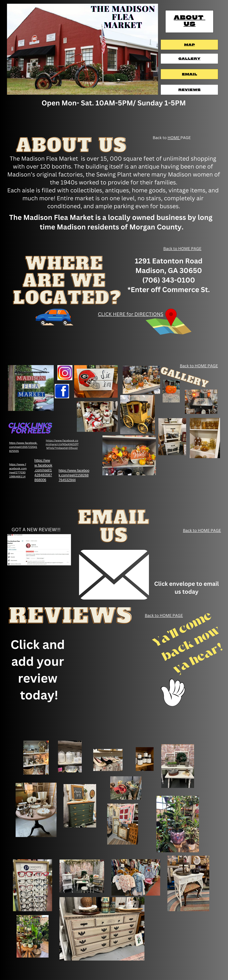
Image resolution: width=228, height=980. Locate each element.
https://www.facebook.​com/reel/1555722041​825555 (23, 447)
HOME (174, 138)
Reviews (190, 90)
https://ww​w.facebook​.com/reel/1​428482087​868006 (43, 470)
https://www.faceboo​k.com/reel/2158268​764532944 (74, 475)
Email (190, 74)
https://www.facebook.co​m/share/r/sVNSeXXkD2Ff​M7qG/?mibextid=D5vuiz (62, 444)
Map (190, 45)
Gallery (190, 59)
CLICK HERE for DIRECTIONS (131, 314)
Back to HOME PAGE (182, 249)
